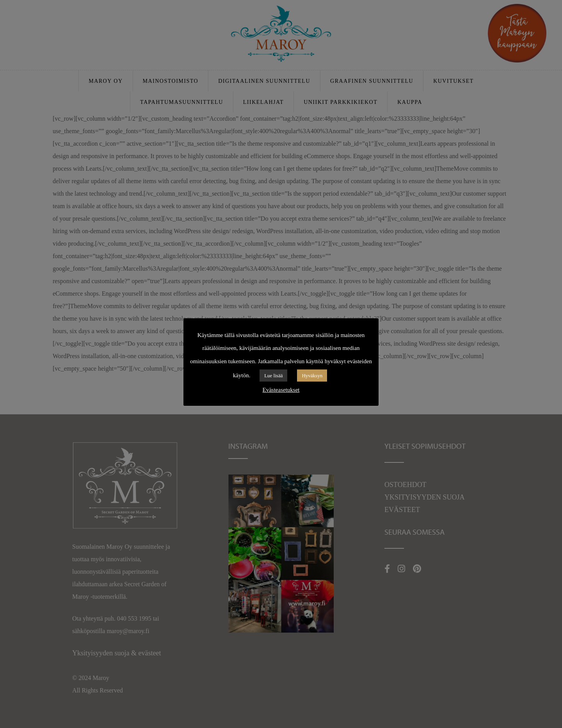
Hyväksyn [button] (312, 376)
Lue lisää (273, 376)
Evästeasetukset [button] (281, 390)
